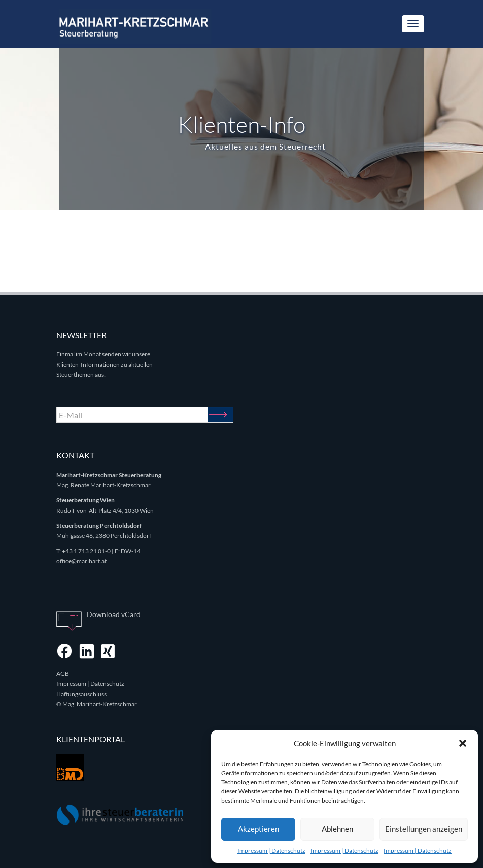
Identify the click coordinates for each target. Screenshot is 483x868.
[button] (463, 743)
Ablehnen (337, 829)
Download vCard (114, 614)
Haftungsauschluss (81, 694)
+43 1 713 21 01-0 (86, 551)
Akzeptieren (258, 829)
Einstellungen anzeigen (424, 829)
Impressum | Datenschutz (271, 851)
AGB (63, 674)
